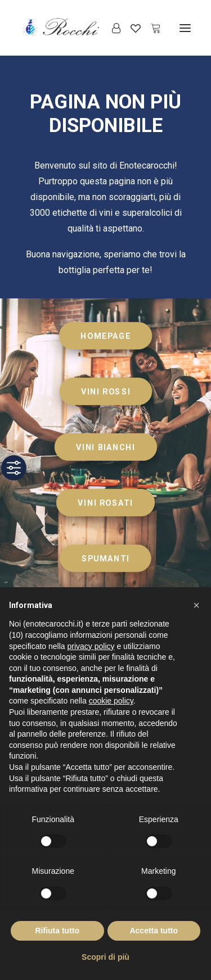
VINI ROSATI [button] (105, 503)
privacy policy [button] (91, 646)
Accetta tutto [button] (154, 931)
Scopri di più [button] (105, 957)
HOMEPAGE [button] (105, 336)
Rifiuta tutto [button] (57, 931)
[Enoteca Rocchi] (79, 28)
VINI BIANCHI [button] (105, 447)
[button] (185, 28)
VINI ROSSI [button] (106, 391)
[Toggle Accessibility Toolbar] (14, 468)
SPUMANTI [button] (106, 558)
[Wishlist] (131, 28)
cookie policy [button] (111, 701)
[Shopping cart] (151, 28)
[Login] (111, 28)
